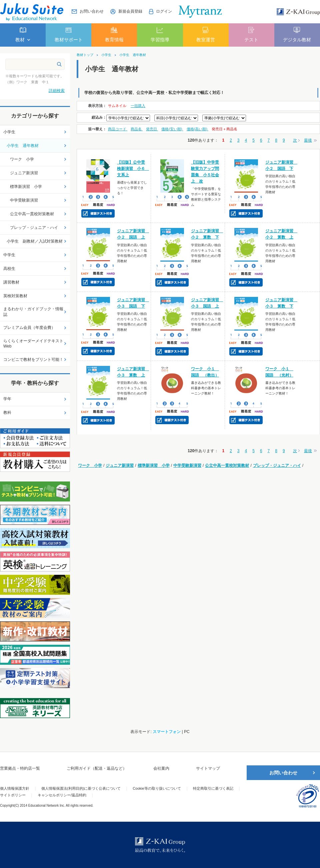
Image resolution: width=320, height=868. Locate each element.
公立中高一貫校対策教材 (227, 465)
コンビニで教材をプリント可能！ (33, 360)
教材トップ (85, 55)
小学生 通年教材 (133, 55)
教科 (7, 413)
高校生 (9, 269)
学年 (7, 399)
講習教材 (11, 282)
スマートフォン (167, 732)
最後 (308, 140)
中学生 (9, 255)
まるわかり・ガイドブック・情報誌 (33, 312)
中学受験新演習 (187, 465)
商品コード (118, 129)
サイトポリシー (13, 795)
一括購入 (138, 106)
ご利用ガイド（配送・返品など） (97, 768)
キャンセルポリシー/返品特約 (62, 795)
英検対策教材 (15, 296)
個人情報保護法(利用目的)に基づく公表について (81, 788)
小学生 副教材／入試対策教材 (35, 241)
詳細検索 (57, 91)
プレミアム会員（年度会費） (29, 328)
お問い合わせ (283, 773)
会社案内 (161, 768)
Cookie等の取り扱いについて (157, 788)
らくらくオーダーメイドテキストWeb (33, 344)
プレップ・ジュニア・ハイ (277, 465)
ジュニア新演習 (120, 465)
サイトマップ (208, 768)
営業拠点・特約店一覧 (20, 768)
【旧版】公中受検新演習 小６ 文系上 (133, 169)
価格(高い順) (197, 129)
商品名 (137, 129)
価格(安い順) (172, 129)
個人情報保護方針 (15, 788)
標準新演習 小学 (154, 465)
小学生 (106, 55)
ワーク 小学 (90, 465)
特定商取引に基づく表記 (213, 788)
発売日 (152, 129)
